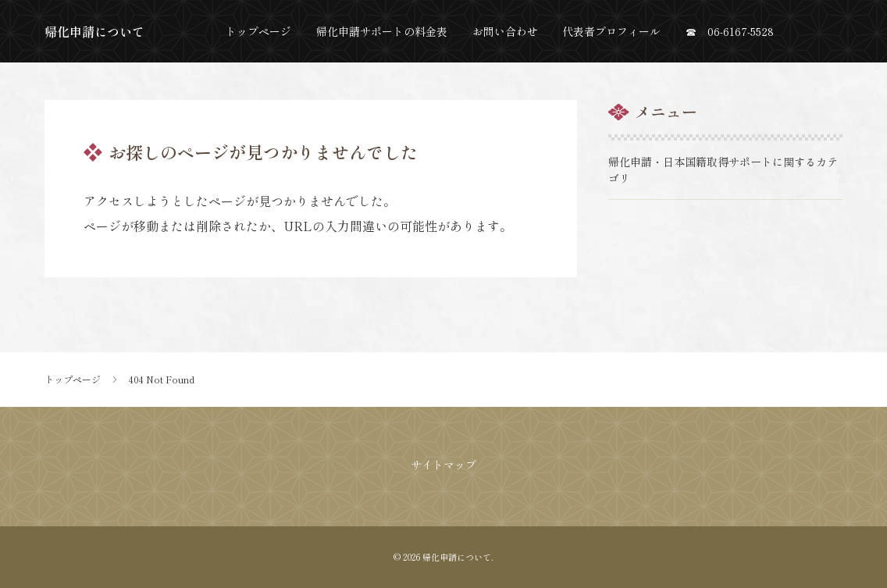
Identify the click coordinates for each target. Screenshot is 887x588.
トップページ (73, 380)
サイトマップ (443, 465)
